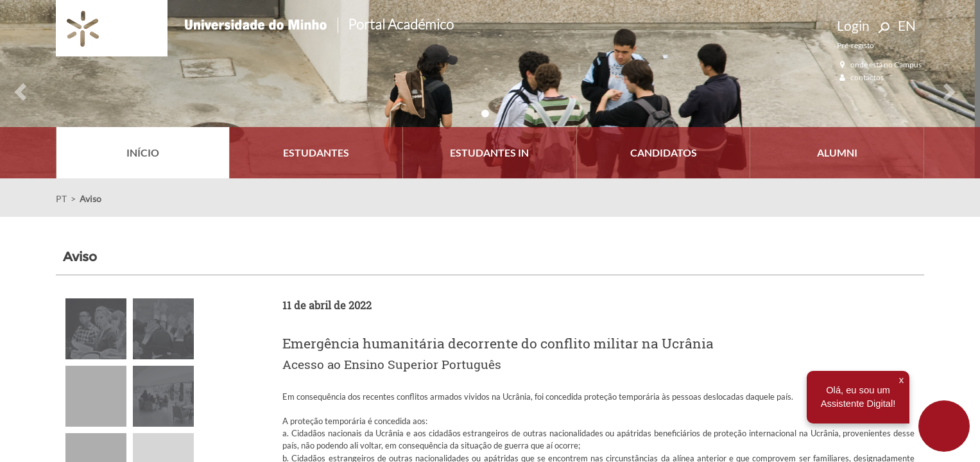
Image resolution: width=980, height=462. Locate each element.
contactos (860, 77)
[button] (15, 89)
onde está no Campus (879, 64)
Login (853, 25)
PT (61, 199)
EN (907, 25)
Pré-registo (855, 45)
